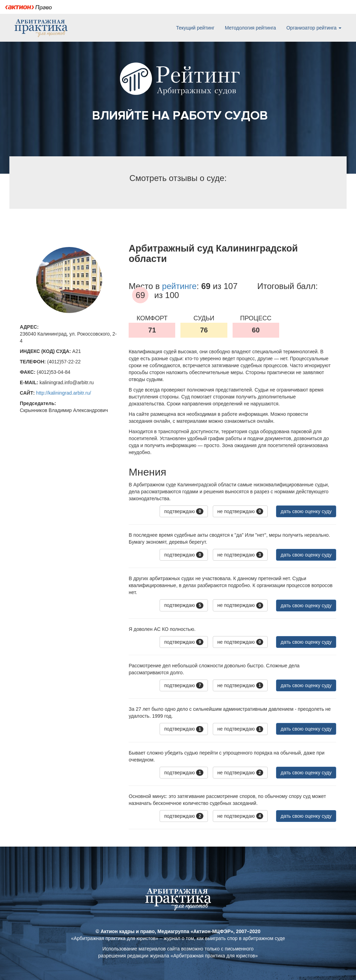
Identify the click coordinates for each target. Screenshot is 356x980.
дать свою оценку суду (306, 511)
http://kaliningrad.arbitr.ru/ (64, 393)
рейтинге (179, 286)
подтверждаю (184, 511)
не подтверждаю (240, 511)
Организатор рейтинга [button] (314, 28)
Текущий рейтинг (195, 28)
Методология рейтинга (250, 28)
